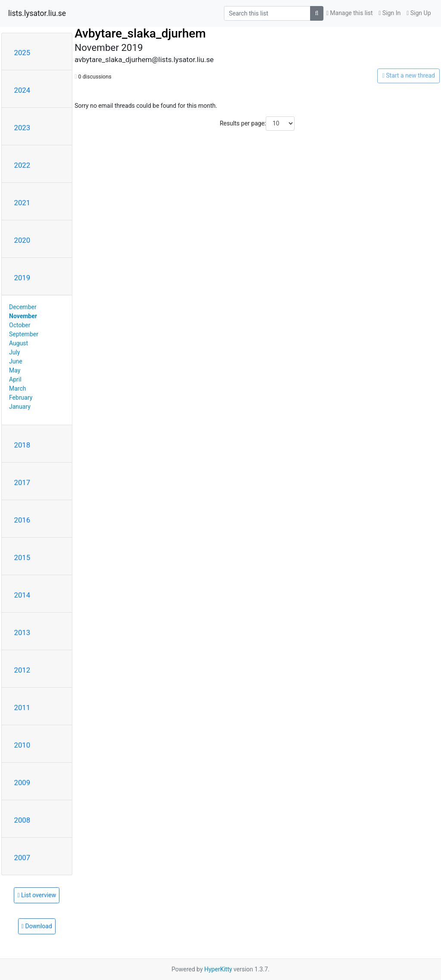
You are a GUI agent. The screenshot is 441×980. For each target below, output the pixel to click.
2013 (22, 632)
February (21, 398)
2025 (22, 53)
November (23, 316)
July (14, 352)
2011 (22, 708)
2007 (22, 858)
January (20, 407)
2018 (22, 445)
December (23, 307)
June (16, 361)
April (15, 379)
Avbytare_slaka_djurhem (140, 33)
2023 (22, 128)
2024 (22, 90)
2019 (22, 278)
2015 (22, 557)
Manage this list (350, 13)
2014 (22, 595)
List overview (37, 895)
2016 (22, 520)
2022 (22, 165)
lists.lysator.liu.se (37, 13)
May (15, 370)
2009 (22, 783)
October (20, 325)
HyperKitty (218, 969)
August (19, 343)
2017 (22, 482)
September (24, 334)
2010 (22, 745)
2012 (22, 670)
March (18, 388)
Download (37, 926)
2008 (22, 820)
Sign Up (419, 13)
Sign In (390, 13)
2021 (22, 203)
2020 (22, 240)
